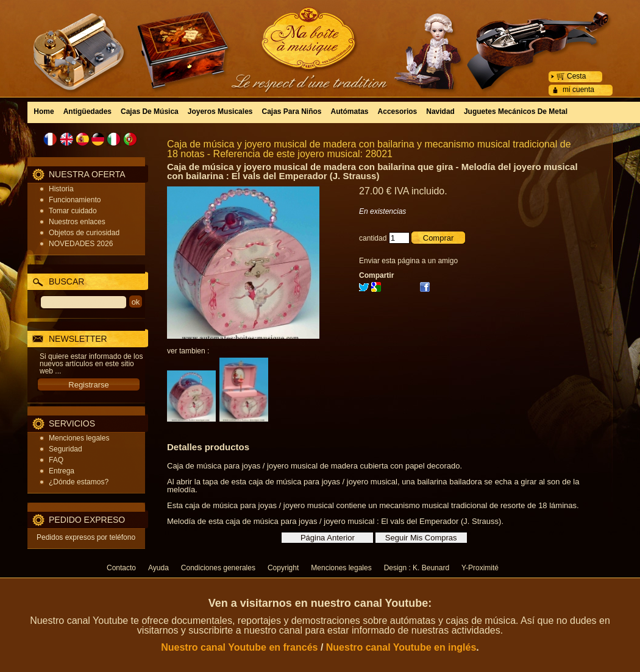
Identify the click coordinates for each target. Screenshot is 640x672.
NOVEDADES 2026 (81, 244)
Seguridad (66, 449)
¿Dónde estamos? (79, 482)
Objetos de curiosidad (84, 233)
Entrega (62, 471)
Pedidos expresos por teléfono (86, 537)
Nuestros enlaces (77, 222)
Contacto (121, 568)
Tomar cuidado (73, 211)
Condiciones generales (218, 568)
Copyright (283, 568)
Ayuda (158, 568)
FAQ (56, 460)
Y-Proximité (480, 568)
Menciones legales (79, 438)
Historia (61, 189)
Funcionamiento (75, 200)
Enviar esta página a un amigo (408, 261)
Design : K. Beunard (417, 568)
